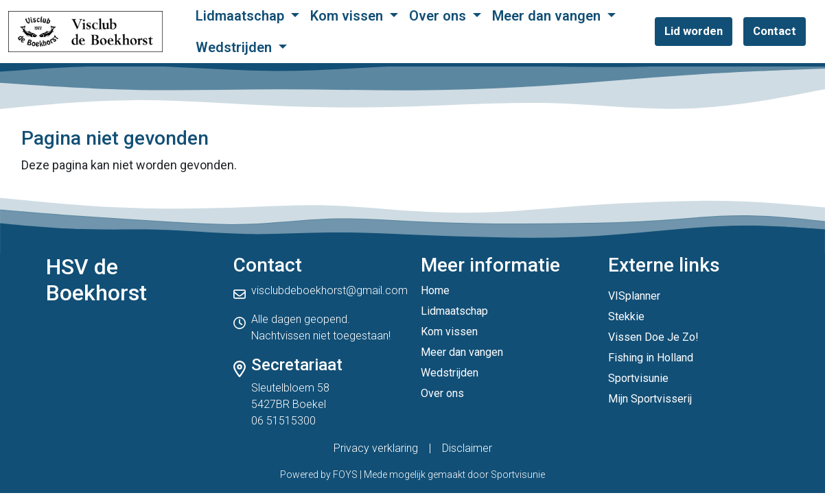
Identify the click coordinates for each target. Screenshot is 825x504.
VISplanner (634, 296)
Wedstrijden (235, 47)
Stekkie (626, 316)
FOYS (345, 475)
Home (435, 290)
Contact (775, 31)
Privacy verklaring (376, 448)
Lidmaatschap (242, 16)
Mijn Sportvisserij (650, 399)
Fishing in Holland (651, 358)
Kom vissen (348, 16)
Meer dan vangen (548, 16)
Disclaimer (467, 448)
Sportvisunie (638, 378)
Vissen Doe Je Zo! (653, 337)
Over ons (439, 16)
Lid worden (694, 31)
